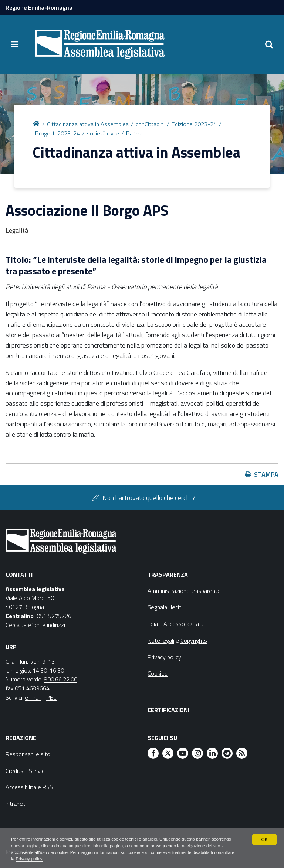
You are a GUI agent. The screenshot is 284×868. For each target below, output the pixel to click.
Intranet (15, 804)
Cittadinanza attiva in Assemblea (88, 124)
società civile (103, 133)
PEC (51, 697)
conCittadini (150, 124)
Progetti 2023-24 (58, 133)
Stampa (266, 474)
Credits (14, 771)
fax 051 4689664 (28, 688)
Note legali (161, 640)
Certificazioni (168, 710)
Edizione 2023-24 (194, 124)
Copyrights (194, 640)
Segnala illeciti (165, 607)
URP (11, 647)
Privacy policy (51, 859)
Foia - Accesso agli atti (176, 624)
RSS (48, 787)
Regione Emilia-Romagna (39, 7)
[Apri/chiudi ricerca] (269, 44)
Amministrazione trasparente (184, 591)
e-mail (33, 697)
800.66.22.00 (61, 679)
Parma (134, 133)
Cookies (158, 673)
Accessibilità (21, 787)
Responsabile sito (28, 754)
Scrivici (37, 771)
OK (264, 839)
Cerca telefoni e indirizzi (35, 625)
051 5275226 (54, 616)
